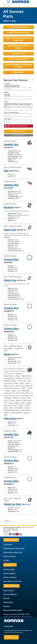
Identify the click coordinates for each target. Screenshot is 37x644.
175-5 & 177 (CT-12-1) (18, 371)
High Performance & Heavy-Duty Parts (18, 39)
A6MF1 (8, 391)
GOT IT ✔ (11, 637)
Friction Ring (11, 259)
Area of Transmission (11, 112)
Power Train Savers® (18, 59)
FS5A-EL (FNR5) (14, 403)
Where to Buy (11, 540)
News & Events (9, 590)
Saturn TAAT (26, 410)
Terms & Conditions (10, 594)
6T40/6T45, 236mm (10, 141)
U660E (6, 413)
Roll (6, 171)
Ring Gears (18, 72)
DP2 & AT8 (26, 396)
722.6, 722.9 (22, 381)
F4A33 (23, 398)
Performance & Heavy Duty (13, 552)
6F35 (6, 167)
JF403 (23, 403)
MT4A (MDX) (8, 348)
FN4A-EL (19, 400)
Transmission (8, 544)
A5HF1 (24, 388)
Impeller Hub (11, 144)
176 (5, 374)
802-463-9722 (15, 530)
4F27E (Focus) (9, 376)
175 (5, 369)
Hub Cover (10, 418)
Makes (6, 92)
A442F (28, 383)
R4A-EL (27, 408)
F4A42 (12, 400)
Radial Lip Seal (12, 504)
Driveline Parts (18, 53)
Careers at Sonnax (10, 577)
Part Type (7, 119)
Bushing (9, 207)
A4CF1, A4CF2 (9, 386)
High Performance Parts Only (16, 126)
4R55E (18, 376)
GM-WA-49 (7, 237)
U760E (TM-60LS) (16, 413)
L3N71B (20, 405)
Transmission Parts (18, 27)
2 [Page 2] (7, 521)
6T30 (6, 346)
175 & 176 (11, 369)
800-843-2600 (7, 530)
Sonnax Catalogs (9, 573)
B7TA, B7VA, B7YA (23, 393)
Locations (7, 606)
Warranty (6, 598)
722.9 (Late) (8, 383)
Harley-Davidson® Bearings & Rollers (19, 66)
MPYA (11, 408)
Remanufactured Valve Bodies (18, 47)
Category (7, 83)
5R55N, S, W (21, 378)
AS (19, 391)
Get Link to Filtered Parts (18, 135)
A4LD (17, 386)
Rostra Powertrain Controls (13, 610)
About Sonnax (12, 586)
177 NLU (11, 374)
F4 (32, 396)
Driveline (6, 560)
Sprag (7, 354)
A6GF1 (30, 388)
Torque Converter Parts (19, 32)
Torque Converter (9, 556)
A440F (16, 383)
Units (6, 102)
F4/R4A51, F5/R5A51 (12, 398)
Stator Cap (10, 230)
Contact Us (6, 532)
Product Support (9, 569)
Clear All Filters (18, 131)
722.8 (30, 381)
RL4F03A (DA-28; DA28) (12, 410)
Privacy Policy (8, 602)
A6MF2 (14, 391)
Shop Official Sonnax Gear (13, 581)
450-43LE (19, 374)
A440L (22, 383)
